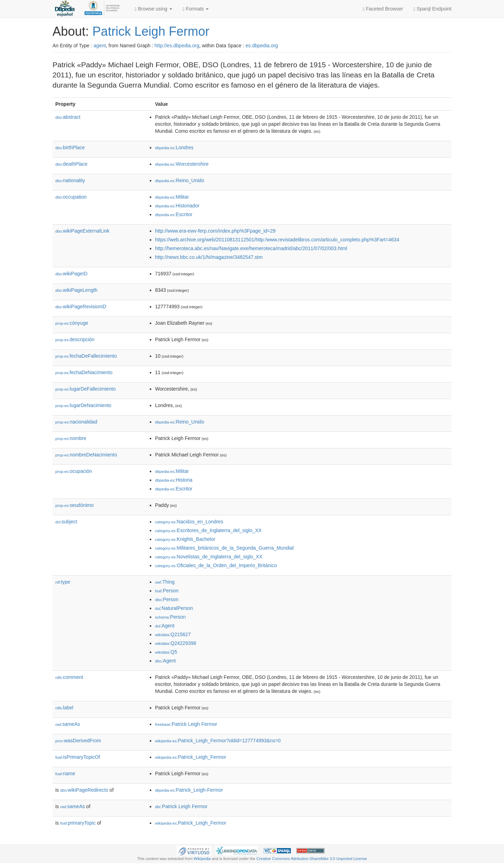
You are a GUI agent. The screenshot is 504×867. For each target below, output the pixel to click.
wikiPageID (71, 274)
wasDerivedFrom (78, 741)
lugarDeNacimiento (83, 405)
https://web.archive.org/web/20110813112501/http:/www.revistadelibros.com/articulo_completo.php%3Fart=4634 (277, 240)
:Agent (165, 626)
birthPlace (70, 147)
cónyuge (72, 323)
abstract (68, 117)
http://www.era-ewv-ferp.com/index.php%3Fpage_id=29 (215, 231)
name (65, 773)
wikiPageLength (76, 290)
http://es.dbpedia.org (177, 46)
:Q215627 (173, 634)
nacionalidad (76, 422)
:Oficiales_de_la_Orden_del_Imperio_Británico (216, 565)
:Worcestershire (182, 164)
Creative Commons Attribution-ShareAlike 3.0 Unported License (311, 859)
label (64, 708)
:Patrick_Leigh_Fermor (191, 757)
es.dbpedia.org (262, 46)
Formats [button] (196, 9)
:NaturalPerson (174, 608)
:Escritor (174, 214)
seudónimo (75, 505)
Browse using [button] (153, 9)
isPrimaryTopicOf (78, 757)
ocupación (74, 471)
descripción (75, 339)
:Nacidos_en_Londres (189, 522)
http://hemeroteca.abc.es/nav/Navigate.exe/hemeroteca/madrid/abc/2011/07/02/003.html (251, 248)
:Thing (165, 582)
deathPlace (71, 164)
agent (100, 46)
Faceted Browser (383, 9)
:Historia (174, 480)
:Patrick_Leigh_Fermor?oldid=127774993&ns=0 (218, 741)
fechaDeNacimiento (84, 372)
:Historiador (177, 206)
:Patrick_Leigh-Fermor (189, 790)
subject (66, 522)
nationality (70, 180)
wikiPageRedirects (84, 790)
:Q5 (166, 652)
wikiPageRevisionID (81, 307)
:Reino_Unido (180, 180)
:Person (167, 591)
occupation (71, 197)
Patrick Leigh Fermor (151, 31)
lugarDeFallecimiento (86, 389)
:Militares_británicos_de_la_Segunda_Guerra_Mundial (224, 548)
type (63, 582)
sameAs (68, 724)
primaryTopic (78, 823)
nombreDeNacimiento (86, 455)
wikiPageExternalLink (82, 231)
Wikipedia (202, 859)
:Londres (174, 147)
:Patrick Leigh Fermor (186, 724)
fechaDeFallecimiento (86, 356)
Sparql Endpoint (432, 9)
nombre (71, 438)
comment (69, 677)
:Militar (172, 197)
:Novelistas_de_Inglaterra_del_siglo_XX (209, 557)
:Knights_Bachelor (185, 539)
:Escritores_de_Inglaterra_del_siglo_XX (208, 530)
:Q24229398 (176, 643)
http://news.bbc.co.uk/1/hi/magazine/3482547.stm (209, 257)
